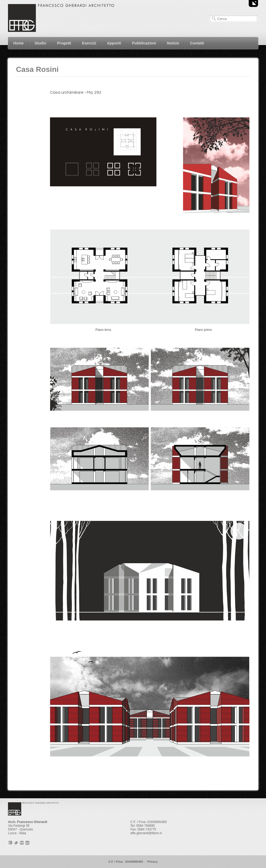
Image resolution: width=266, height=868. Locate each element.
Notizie (173, 43)
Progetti (64, 43)
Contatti (197, 43)
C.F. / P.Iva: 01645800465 (126, 862)
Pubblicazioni (144, 43)
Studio (40, 43)
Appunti (114, 43)
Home (18, 43)
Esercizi (89, 43)
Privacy (152, 862)
